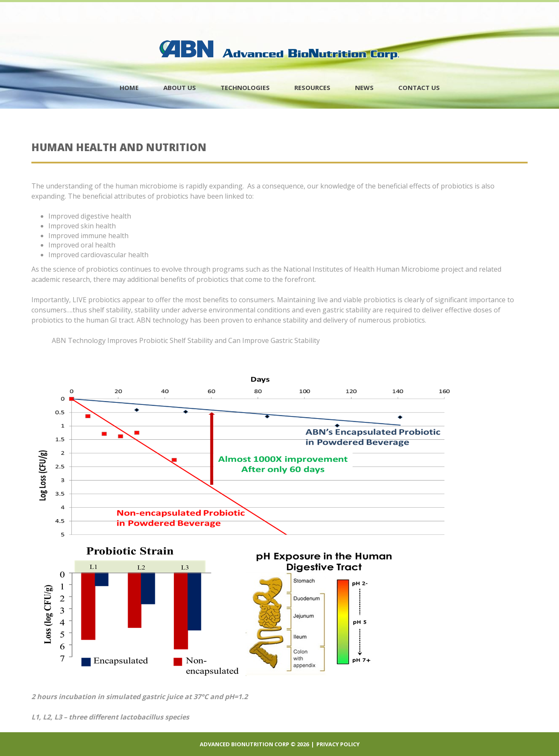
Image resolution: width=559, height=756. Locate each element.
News (364, 87)
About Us (180, 87)
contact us (419, 87)
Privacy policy (338, 744)
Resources (312, 87)
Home (129, 87)
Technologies (245, 87)
